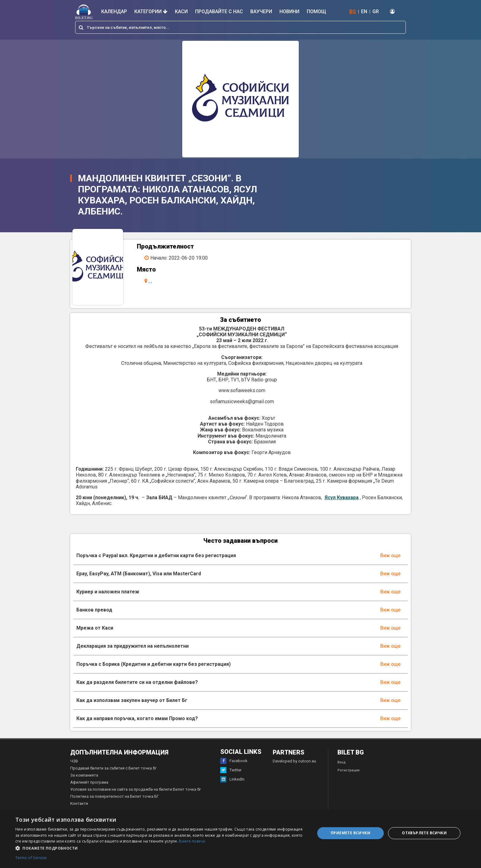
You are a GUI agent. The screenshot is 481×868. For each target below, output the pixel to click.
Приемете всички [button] (350, 833)
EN (364, 12)
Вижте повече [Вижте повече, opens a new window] (192, 841)
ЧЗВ (74, 768)
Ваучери (261, 12)
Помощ (316, 12)
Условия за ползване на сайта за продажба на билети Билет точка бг (136, 796)
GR (376, 12)
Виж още (390, 563)
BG (353, 12)
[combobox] (240, 27)
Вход (342, 769)
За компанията (84, 782)
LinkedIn (232, 786)
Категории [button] (151, 12)
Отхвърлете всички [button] (424, 833)
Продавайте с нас (219, 12)
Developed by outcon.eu (294, 768)
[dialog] (240, 839)
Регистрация (348, 777)
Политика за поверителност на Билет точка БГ (115, 803)
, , (155, 281)
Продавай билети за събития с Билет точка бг (113, 775)
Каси (181, 12)
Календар (114, 12)
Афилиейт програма (89, 789)
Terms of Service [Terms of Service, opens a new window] (31, 858)
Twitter (231, 777)
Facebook (234, 768)
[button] (161, 848)
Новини (289, 12)
